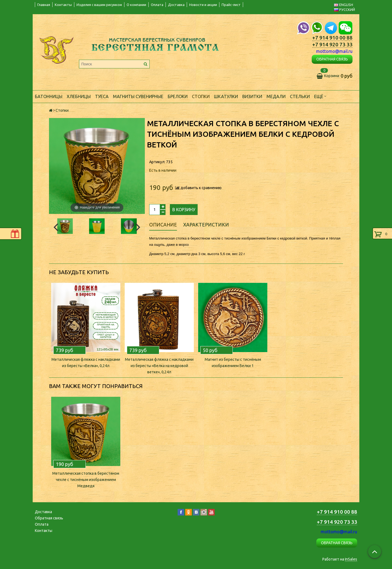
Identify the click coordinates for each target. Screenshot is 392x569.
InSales (351, 559)
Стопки (201, 96)
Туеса (102, 96)
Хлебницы (79, 96)
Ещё (320, 96)
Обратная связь (49, 518)
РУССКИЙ (344, 10)
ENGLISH (344, 5)
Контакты (63, 5)
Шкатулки (226, 96)
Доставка (176, 5)
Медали (276, 96)
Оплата (157, 5)
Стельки (300, 96)
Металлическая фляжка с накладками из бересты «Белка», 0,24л (86, 363)
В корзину (184, 210)
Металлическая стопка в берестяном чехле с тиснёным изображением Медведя (86, 480)
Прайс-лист (231, 5)
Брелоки (178, 96)
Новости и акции (203, 5)
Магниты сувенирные (138, 96)
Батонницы (49, 96)
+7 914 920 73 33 (332, 45)
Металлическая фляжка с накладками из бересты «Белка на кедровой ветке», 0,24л (159, 366)
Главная (44, 5)
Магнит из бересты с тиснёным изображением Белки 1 (233, 363)
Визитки (252, 96)
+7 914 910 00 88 (332, 38)
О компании (136, 5)
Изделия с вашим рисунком (99, 5)
